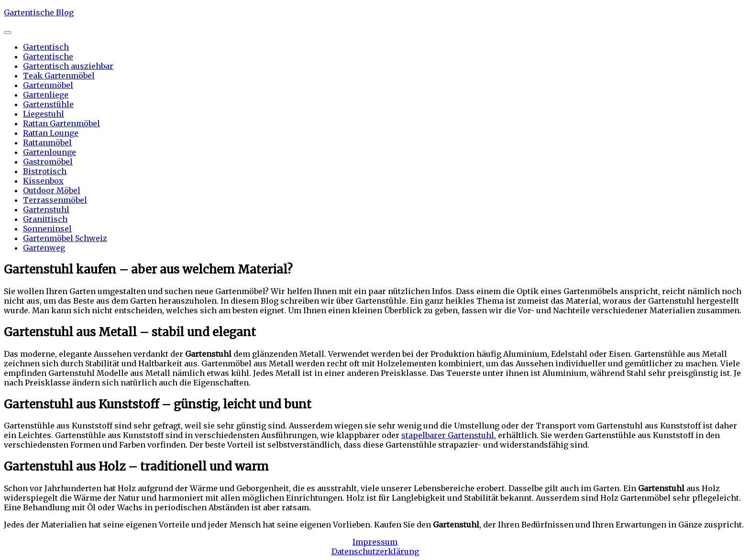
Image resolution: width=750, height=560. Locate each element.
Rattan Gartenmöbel (61, 123)
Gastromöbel (48, 162)
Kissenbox (43, 181)
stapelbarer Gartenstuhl (448, 435)
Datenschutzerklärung (375, 551)
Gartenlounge (50, 152)
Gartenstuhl (46, 209)
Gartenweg (44, 248)
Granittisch (45, 219)
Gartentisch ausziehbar (68, 66)
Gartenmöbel (48, 85)
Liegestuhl (44, 114)
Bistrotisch (45, 171)
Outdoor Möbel (52, 190)
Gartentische (48, 56)
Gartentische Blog (39, 12)
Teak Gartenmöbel (59, 76)
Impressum (375, 542)
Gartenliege (46, 95)
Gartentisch (46, 47)
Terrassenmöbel (55, 200)
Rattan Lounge (51, 133)
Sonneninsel (47, 229)
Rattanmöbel (47, 143)
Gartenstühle (48, 104)
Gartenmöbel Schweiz (65, 238)
